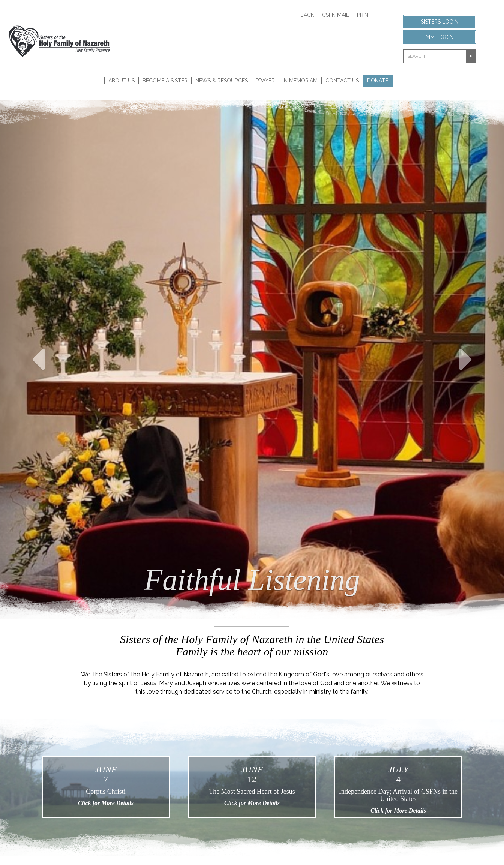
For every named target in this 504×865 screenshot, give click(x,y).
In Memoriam (300, 81)
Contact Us (342, 81)
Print (364, 15)
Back (307, 15)
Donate (378, 81)
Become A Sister (165, 81)
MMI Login (439, 37)
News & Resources (222, 81)
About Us (121, 81)
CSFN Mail (336, 15)
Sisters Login (439, 22)
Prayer (265, 81)
